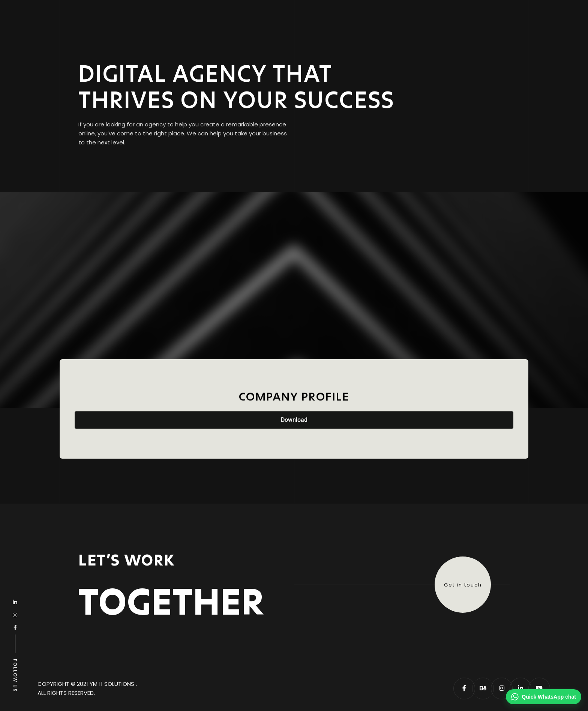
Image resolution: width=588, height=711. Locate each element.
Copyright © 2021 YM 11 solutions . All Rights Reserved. (87, 688)
